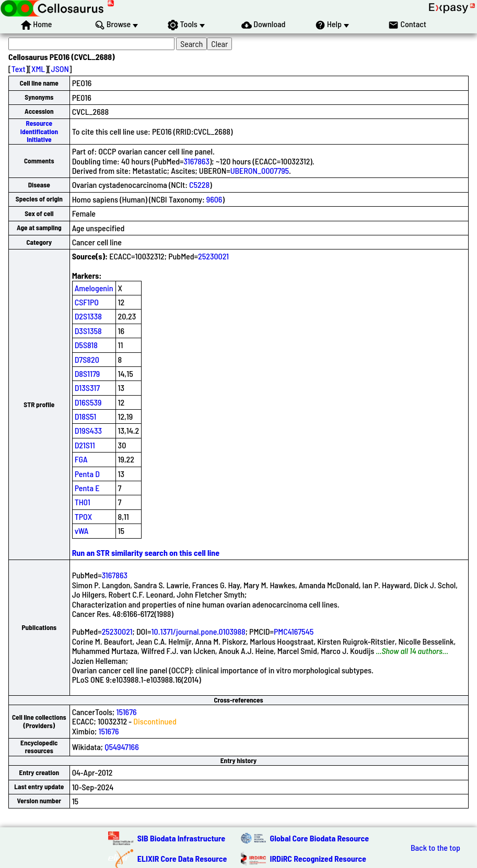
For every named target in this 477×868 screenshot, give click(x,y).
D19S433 (88, 430)
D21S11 (85, 445)
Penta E (87, 488)
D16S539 (88, 402)
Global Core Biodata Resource (320, 838)
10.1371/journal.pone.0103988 (199, 631)
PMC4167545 (294, 631)
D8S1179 (88, 373)
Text (19, 69)
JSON (60, 69)
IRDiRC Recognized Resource (318, 858)
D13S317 (87, 388)
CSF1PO (87, 302)
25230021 (213, 256)
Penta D (87, 474)
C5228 (199, 185)
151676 (126, 712)
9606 (214, 199)
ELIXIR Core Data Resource (182, 858)
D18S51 (86, 416)
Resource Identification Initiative (39, 131)
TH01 (83, 502)
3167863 (197, 161)
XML (38, 69)
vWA (82, 531)
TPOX (84, 516)
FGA (81, 459)
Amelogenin (94, 288)
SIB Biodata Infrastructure (181, 838)
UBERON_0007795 (260, 170)
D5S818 (86, 345)
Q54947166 (122, 747)
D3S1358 (88, 331)
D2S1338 (88, 316)
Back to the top (435, 848)
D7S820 (87, 359)
